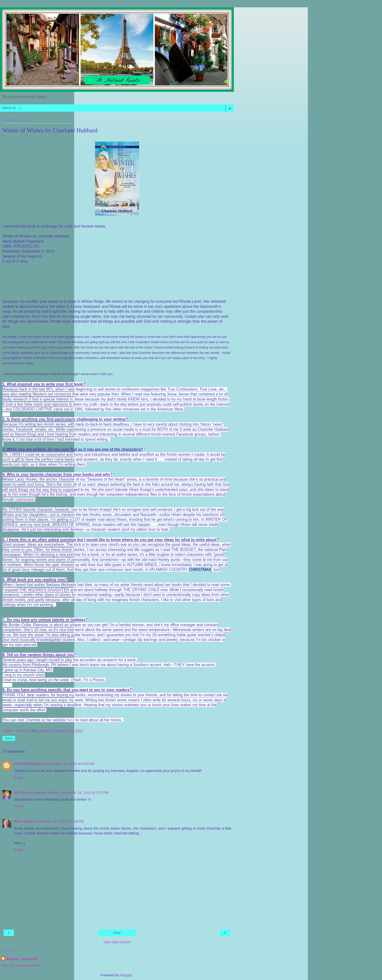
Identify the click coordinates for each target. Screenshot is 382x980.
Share (9, 738)
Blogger (126, 975)
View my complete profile (21, 965)
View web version (117, 942)
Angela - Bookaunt (22, 959)
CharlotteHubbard (29, 764)
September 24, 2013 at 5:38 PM (59, 821)
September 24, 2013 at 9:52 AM (70, 764)
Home (117, 933)
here (71, 720)
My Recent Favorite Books (36, 793)
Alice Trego (24, 821)
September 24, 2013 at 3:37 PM (84, 793)
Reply (19, 778)
